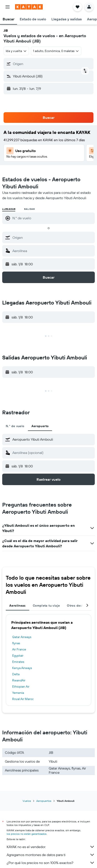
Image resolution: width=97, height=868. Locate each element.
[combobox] (16, 51)
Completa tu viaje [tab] (46, 606)
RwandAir (19, 680)
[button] (8, 7)
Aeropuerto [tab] (40, 426)
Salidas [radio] (29, 209)
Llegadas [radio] (9, 209)
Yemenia (18, 693)
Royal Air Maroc (23, 699)
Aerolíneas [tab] (17, 606)
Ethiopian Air (21, 687)
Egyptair (18, 656)
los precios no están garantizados (27, 834)
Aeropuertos (44, 801)
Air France (19, 649)
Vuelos (27, 801)
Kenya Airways (22, 668)
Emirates (18, 662)
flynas (16, 643)
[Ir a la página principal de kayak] (29, 7)
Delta (16, 674)
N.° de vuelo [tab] (15, 426)
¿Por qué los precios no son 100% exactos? (51, 863)
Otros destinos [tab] (78, 606)
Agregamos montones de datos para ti (51, 855)
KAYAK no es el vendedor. (51, 847)
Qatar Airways (22, 637)
